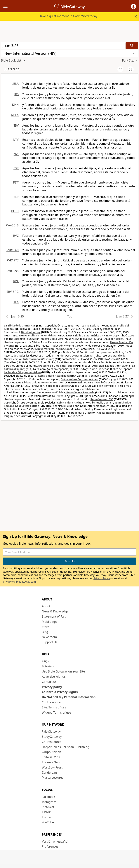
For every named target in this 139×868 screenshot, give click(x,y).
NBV (16, 125)
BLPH (15, 211)
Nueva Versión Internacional (54, 349)
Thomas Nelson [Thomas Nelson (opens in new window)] (53, 762)
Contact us (49, 682)
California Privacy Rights (60, 692)
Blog (45, 632)
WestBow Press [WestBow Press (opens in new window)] (52, 767)
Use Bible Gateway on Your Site (63, 671)
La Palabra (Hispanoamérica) (22, 372)
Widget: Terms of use (56, 712)
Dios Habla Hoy (31, 332)
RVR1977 (13, 260)
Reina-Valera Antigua (70, 402)
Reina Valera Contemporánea (80, 379)
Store (46, 627)
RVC (16, 236)
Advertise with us (54, 677)
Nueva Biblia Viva (52, 339)
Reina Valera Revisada (80, 392)
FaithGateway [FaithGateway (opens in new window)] (51, 731)
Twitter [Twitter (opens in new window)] (47, 817)
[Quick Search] (63, 46)
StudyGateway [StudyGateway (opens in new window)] (52, 737)
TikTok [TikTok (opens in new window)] (46, 812)
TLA (16, 302)
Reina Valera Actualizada (54, 376)
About (46, 606)
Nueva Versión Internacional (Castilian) (29, 359)
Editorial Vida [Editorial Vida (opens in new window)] (51, 757)
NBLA (15, 115)
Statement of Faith (55, 616)
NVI (16, 154)
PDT (16, 182)
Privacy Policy (102, 578)
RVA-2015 (12, 225)
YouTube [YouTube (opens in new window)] (48, 822)
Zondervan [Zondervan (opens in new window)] (49, 773)
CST (16, 168)
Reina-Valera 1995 (102, 399)
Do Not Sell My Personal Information (69, 697)
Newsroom (49, 637)
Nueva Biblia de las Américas (38, 335)
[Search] (132, 46)
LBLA (15, 84)
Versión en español (55, 841)
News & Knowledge (55, 611)
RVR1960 (13, 250)
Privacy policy (52, 687)
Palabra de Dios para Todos (57, 366)
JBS (16, 94)
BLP (16, 197)
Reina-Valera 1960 (53, 382)
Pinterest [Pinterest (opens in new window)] (48, 807)
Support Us (50, 642)
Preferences (50, 846)
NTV (16, 140)
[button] (133, 6)
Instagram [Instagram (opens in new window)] (49, 802)
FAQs (45, 661)
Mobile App (50, 622)
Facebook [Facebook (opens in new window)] (48, 797)
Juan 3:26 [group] (12, 69)
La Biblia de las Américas (20, 325)
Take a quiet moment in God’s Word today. (69, 16)
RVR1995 (13, 271)
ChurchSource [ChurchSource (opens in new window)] (52, 742)
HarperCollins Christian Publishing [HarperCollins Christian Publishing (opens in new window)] (66, 747)
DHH (15, 105)
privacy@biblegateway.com (19, 582)
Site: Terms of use (54, 707)
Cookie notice (51, 702)
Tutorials (48, 666)
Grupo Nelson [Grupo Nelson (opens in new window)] (51, 752)
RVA (16, 281)
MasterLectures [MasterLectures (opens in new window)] (53, 778)
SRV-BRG (13, 292)
